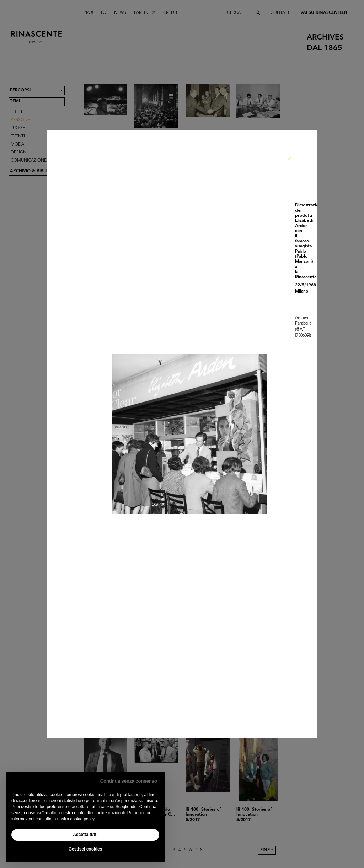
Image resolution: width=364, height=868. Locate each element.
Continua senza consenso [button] (129, 781)
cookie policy (82, 819)
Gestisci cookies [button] (85, 849)
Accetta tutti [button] (85, 835)
